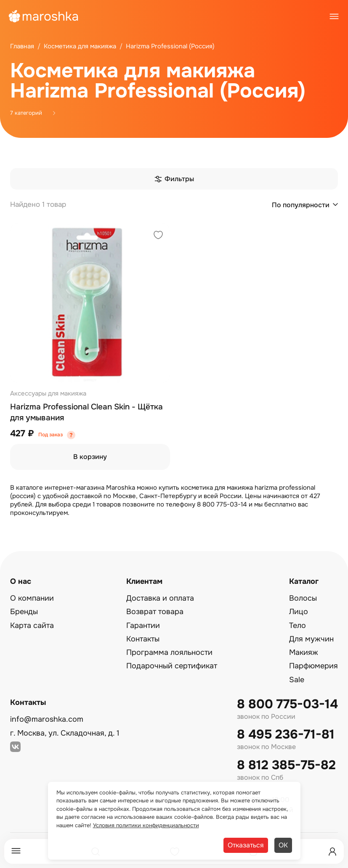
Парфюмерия (313, 666)
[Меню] (16, 851)
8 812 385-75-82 (286, 765)
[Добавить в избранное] (158, 236)
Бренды (24, 612)
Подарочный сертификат (172, 666)
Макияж (304, 652)
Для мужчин (311, 639)
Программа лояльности (169, 652)
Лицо (299, 612)
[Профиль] (332, 852)
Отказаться (246, 845)
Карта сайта (32, 625)
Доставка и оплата (160, 598)
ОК (283, 845)
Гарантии (143, 625)
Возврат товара (155, 612)
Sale (297, 680)
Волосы (303, 598)
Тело (298, 625)
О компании (32, 598)
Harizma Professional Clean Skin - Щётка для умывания (86, 412)
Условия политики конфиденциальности (146, 825)
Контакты (143, 639)
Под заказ (50, 435)
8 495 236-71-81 (286, 735)
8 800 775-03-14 (287, 704)
